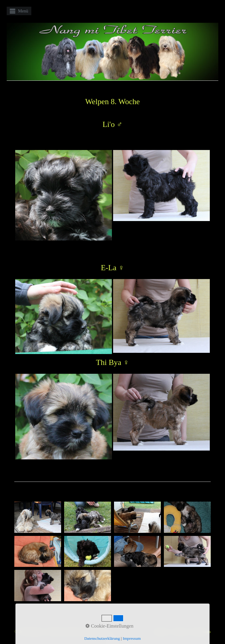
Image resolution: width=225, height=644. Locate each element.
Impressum (201, 632)
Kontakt (180, 632)
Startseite (161, 632)
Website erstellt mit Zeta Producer (78, 632)
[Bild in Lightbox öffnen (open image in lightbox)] (38, 517)
